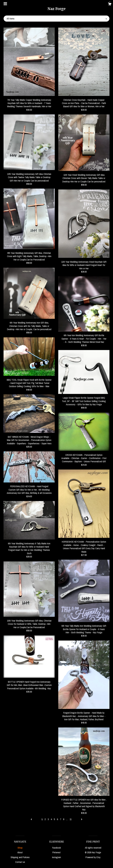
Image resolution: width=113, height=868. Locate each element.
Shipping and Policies (20, 857)
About (20, 852)
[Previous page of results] (32, 819)
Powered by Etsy (93, 857)
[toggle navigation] (5, 4)
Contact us (20, 862)
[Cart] (110, 4)
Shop (20, 848)
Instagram (56, 857)
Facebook (56, 848)
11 (71, 819)
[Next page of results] (82, 819)
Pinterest (56, 852)
